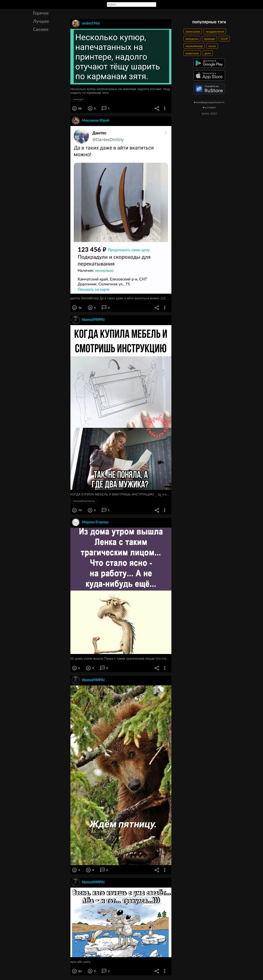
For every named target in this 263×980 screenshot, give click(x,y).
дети (208, 53)
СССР (224, 39)
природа (209, 39)
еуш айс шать (80, 962)
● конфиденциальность (209, 102)
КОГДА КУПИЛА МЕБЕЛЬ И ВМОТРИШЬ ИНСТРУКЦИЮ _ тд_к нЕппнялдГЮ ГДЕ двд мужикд (121, 494)
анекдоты (192, 39)
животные (192, 53)
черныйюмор (194, 46)
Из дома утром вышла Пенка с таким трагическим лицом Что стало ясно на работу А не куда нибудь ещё (121, 659)
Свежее (41, 29)
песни (212, 46)
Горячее (41, 13)
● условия (209, 107)
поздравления (215, 31)
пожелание (193, 31)
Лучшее (41, 21)
